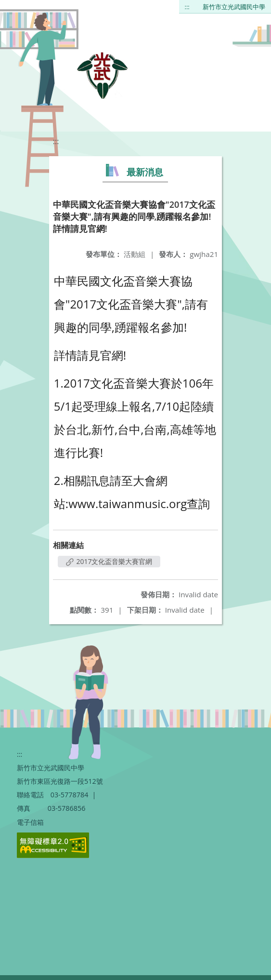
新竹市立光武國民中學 (234, 7)
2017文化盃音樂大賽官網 (109, 561)
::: (187, 7)
